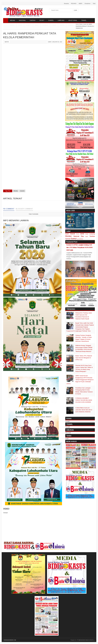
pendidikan (80, 239)
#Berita (16, 191)
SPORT (42, 20)
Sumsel (71, 25)
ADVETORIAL (73, 20)
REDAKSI (74, 4)
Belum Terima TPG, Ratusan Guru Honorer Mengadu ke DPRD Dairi (84, 358)
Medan (68, 236)
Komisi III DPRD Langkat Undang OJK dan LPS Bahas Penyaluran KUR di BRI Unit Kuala (79, 247)
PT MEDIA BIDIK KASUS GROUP (85, 640)
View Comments (34, 214)
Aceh (20, 25)
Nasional (76, 236)
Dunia (78, 234)
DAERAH (33, 20)
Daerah (72, 234)
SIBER (80, 4)
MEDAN (12, 20)
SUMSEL (51, 20)
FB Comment (9, 209)
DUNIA (12, 25)
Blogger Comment (24, 209)
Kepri (62, 25)
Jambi (54, 25)
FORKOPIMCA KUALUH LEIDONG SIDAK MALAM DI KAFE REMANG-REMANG (84, 410)
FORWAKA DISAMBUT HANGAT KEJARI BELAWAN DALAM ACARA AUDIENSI (84, 400)
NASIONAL (22, 20)
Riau (37, 25)
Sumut (29, 25)
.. (3, 4)
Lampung (92, 234)
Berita (7, 42)
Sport (87, 236)
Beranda (66, 4)
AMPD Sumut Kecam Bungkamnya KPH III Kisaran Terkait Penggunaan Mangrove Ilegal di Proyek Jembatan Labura (80, 380)
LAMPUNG (61, 20)
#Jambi (22, 191)
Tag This (8, 191)
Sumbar (45, 25)
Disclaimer (87, 4)
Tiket (94, 4)
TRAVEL (84, 20)
